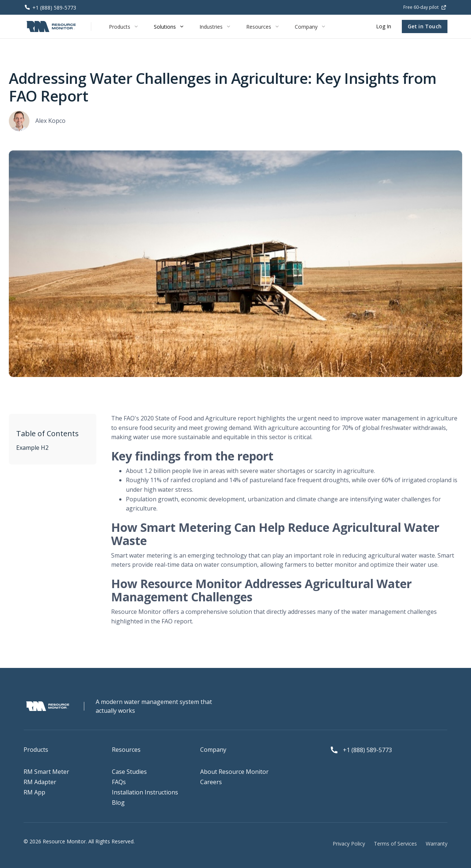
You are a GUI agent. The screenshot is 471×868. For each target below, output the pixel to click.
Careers (211, 782)
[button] (124, 26)
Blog (118, 803)
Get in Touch (425, 26)
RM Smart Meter (46, 772)
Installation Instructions (145, 792)
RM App (34, 792)
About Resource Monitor (234, 772)
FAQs (119, 782)
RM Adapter (40, 782)
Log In (384, 26)
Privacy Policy (349, 844)
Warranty (437, 844)
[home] (51, 26)
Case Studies (129, 772)
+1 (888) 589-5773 (367, 750)
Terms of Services (395, 844)
